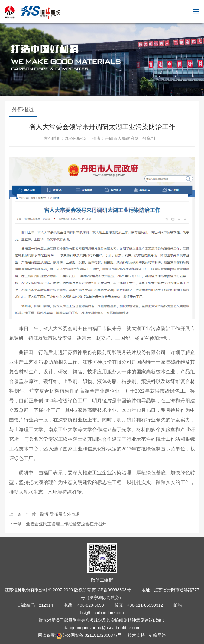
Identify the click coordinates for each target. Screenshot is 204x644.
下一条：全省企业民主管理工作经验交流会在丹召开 (58, 524)
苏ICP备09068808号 (112, 590)
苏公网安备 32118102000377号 (89, 635)
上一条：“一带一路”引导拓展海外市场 (44, 514)
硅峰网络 (157, 635)
